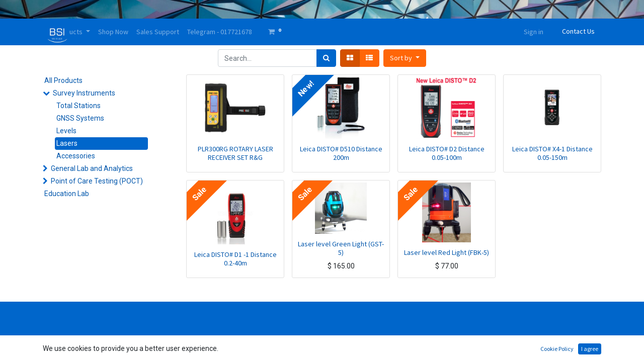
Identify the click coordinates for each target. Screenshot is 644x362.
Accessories (76, 156)
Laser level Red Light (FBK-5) (447, 252)
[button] (405, 58)
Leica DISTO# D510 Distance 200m (341, 153)
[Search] (326, 58)
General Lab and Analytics (92, 168)
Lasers (67, 143)
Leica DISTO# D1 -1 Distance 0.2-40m (235, 259)
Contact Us (578, 31)
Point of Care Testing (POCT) (97, 181)
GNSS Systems (80, 118)
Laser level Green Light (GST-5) (341, 248)
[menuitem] (113, 32)
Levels (66, 131)
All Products (63, 80)
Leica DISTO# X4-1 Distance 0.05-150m (552, 153)
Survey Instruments (84, 93)
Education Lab (67, 194)
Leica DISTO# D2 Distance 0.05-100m (447, 153)
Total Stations (78, 106)
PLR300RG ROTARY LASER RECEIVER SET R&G (235, 153)
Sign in (534, 32)
